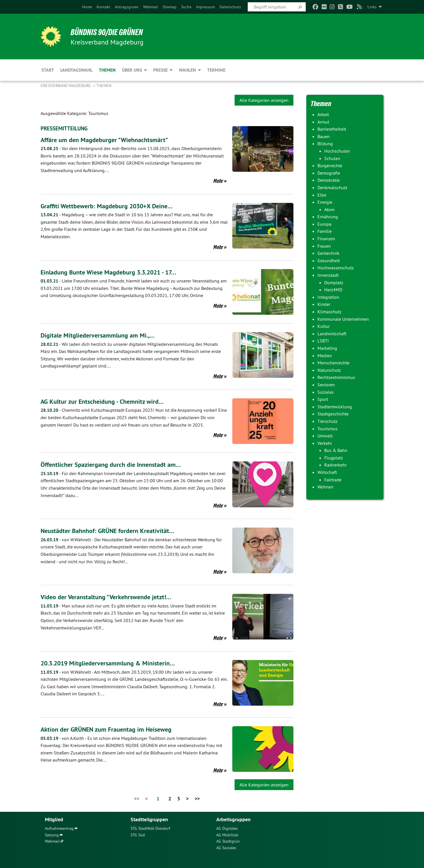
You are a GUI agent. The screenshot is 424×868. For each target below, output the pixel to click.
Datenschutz (230, 7)
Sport (323, 399)
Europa (324, 224)
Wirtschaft (327, 472)
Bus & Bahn (336, 450)
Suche (186, 7)
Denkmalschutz (332, 187)
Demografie (329, 173)
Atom (329, 209)
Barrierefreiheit (332, 129)
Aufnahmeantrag (59, 828)
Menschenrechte (333, 363)
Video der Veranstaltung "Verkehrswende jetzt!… (110, 597)
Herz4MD (333, 290)
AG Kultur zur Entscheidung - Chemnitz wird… (106, 401)
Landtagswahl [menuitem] (76, 70)
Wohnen (325, 487)
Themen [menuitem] (107, 70)
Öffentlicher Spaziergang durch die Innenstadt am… (115, 464)
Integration (328, 297)
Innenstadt (328, 275)
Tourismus (327, 429)
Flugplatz (334, 458)
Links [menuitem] (372, 7)
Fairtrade (333, 480)
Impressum (205, 7)
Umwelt (325, 436)
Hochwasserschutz (336, 268)
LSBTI (323, 341)
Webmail (151, 7)
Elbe (322, 195)
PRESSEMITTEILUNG (65, 128)
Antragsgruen (127, 7)
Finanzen (326, 239)
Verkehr (325, 443)
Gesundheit (329, 261)
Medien (325, 356)
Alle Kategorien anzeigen (264, 100)
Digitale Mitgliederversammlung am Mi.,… (101, 335)
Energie (325, 202)
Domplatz (334, 282)
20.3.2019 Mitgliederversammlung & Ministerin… (113, 663)
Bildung (325, 144)
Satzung (52, 835)
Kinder (324, 304)
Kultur (324, 326)
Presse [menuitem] (160, 70)
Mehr (218, 181)
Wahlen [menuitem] (187, 70)
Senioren (326, 385)
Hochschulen (337, 151)
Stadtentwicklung (335, 407)
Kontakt (103, 7)
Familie (325, 231)
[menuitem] (87, 7)
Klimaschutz (329, 312)
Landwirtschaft (332, 334)
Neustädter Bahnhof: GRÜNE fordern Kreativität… (112, 530)
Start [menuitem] (48, 70)
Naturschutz (329, 370)
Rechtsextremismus (336, 377)
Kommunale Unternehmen (343, 319)
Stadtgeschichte (333, 414)
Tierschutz (327, 421)
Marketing (327, 348)
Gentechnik (328, 253)
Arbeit (323, 114)
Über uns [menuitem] (132, 70)
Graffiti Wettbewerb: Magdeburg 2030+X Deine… (112, 206)
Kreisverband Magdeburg (66, 86)
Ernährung (328, 217)
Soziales (326, 392)
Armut (323, 122)
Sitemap (170, 7)
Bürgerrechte (330, 165)
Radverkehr (335, 465)
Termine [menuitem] (216, 70)
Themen (104, 86)
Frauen (324, 246)
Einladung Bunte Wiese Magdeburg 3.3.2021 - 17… (115, 272)
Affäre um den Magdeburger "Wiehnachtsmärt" (109, 139)
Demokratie (329, 180)
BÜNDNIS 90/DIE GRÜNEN (111, 32)
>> (197, 798)
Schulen (332, 158)
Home (87, 7)
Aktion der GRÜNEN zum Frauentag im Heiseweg (111, 729)
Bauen (324, 136)
